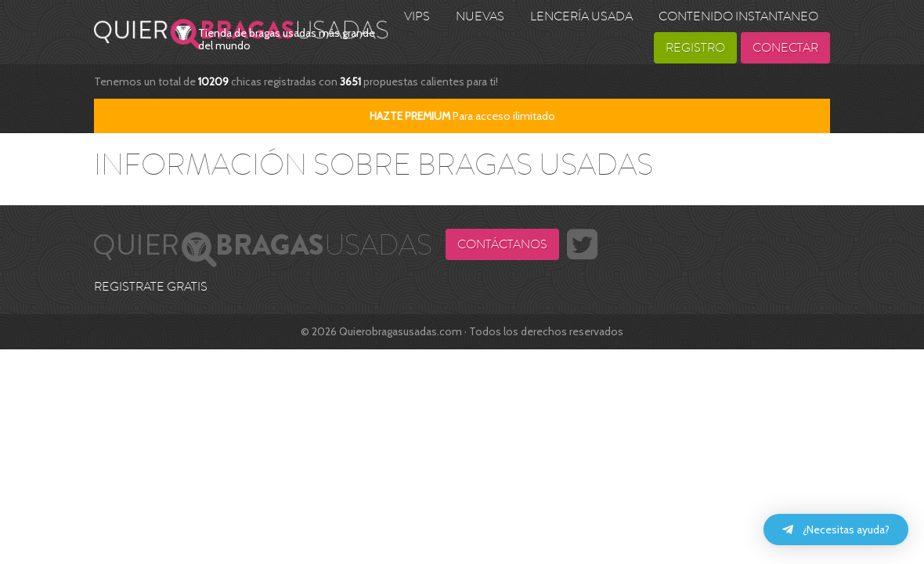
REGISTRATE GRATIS (151, 287)
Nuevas (480, 16)
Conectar (785, 48)
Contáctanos (502, 244)
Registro (695, 48)
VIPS (417, 16)
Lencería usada (581, 16)
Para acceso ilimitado (462, 116)
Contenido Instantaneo (738, 16)
